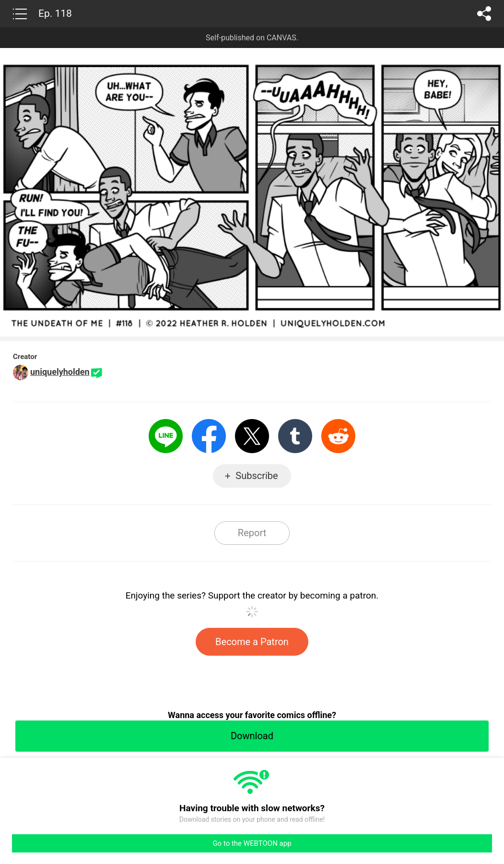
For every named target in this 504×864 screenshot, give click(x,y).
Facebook (209, 436)
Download (252, 736)
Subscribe (257, 476)
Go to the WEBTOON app (252, 843)
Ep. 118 (55, 13)
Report (252, 533)
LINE (166, 436)
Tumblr (295, 436)
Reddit (338, 436)
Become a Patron (252, 642)
